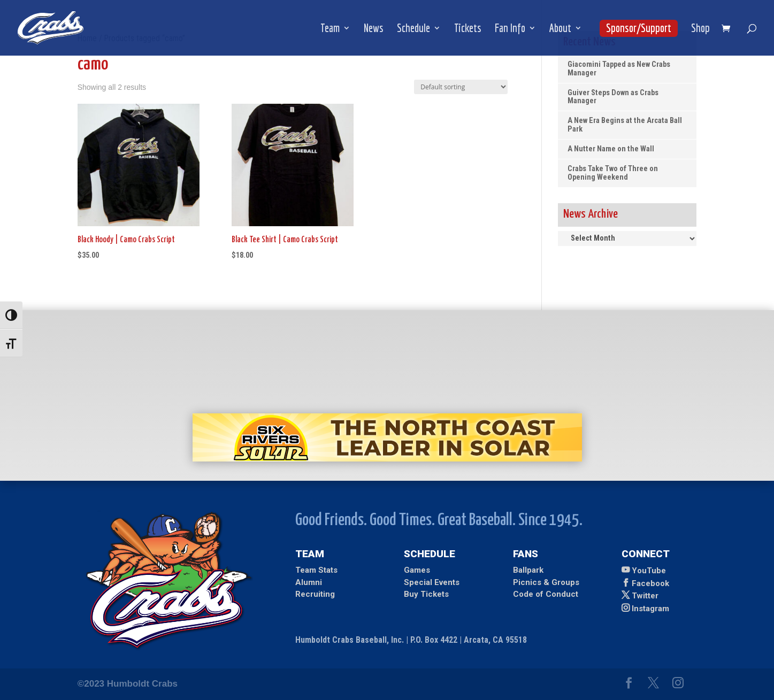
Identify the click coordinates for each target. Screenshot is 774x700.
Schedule (413, 29)
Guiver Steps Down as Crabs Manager (613, 97)
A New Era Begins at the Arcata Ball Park (625, 125)
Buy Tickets (426, 594)
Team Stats (316, 570)
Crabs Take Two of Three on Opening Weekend (613, 173)
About (560, 29)
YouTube (649, 571)
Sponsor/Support (639, 28)
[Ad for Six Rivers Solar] (387, 459)
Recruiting (315, 594)
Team (330, 29)
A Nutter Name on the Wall (611, 149)
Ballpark (528, 570)
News (374, 29)
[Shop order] (461, 87)
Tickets (468, 29)
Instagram (650, 609)
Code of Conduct (546, 594)
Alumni (309, 582)
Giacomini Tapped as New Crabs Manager (619, 69)
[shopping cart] (729, 29)
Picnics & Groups (546, 582)
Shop (700, 29)
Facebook (650, 583)
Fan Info (510, 29)
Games (417, 570)
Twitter (645, 596)
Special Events (432, 582)
